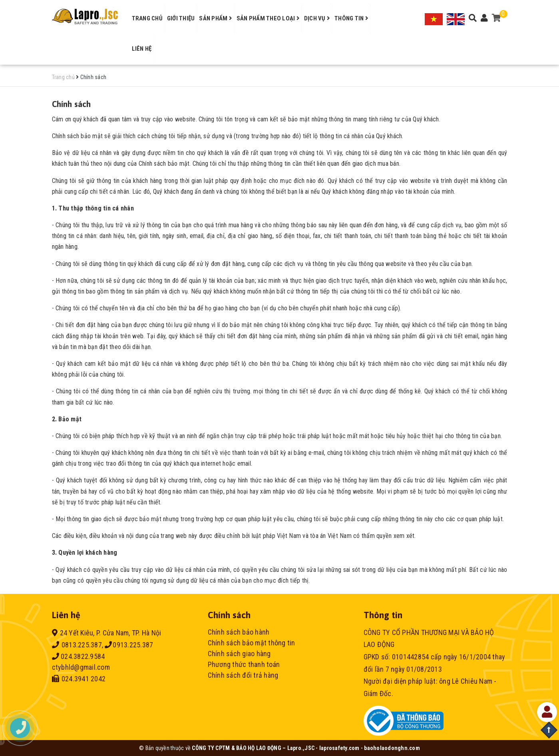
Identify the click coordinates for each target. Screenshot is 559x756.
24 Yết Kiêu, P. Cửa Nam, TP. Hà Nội (107, 633)
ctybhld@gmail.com (81, 667)
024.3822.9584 (79, 656)
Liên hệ (142, 49)
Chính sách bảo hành (239, 632)
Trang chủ (147, 18)
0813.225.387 (77, 645)
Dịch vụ (317, 18)
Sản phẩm (216, 18)
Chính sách (72, 104)
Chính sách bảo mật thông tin (252, 643)
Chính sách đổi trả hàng (243, 675)
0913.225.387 (129, 645)
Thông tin (351, 18)
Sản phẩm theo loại (268, 18)
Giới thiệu (181, 18)
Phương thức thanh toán (244, 664)
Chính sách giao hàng (239, 654)
